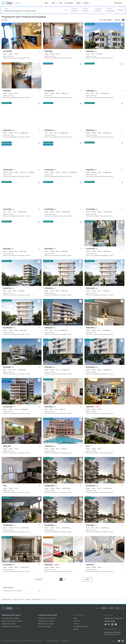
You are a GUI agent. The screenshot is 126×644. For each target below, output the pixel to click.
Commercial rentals (45, 626)
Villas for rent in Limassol (46, 624)
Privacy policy (65, 641)
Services (76, 629)
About (75, 618)
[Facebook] (119, 641)
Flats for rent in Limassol (46, 621)
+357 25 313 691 (110, 621)
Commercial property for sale (11, 626)
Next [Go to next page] (88, 579)
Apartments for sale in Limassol (12, 621)
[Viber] (116, 624)
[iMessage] (112, 624)
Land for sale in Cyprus (9, 624)
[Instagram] (123, 641)
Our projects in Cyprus (81, 626)
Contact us (77, 624)
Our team (77, 621)
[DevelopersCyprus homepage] (7, 3)
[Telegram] (105, 624)
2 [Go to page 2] (65, 579)
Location (7, 9)
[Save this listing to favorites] (39, 25)
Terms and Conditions (53, 641)
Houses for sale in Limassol (10, 618)
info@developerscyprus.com (113, 618)
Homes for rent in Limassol (47, 618)
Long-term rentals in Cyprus (48, 615)
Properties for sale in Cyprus (11, 615)
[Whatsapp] (109, 624)
